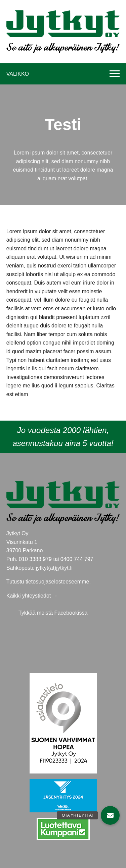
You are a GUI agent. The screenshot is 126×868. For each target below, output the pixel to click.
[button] (110, 815)
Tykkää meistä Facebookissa (53, 613)
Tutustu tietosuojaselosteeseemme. (49, 582)
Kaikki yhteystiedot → (32, 596)
